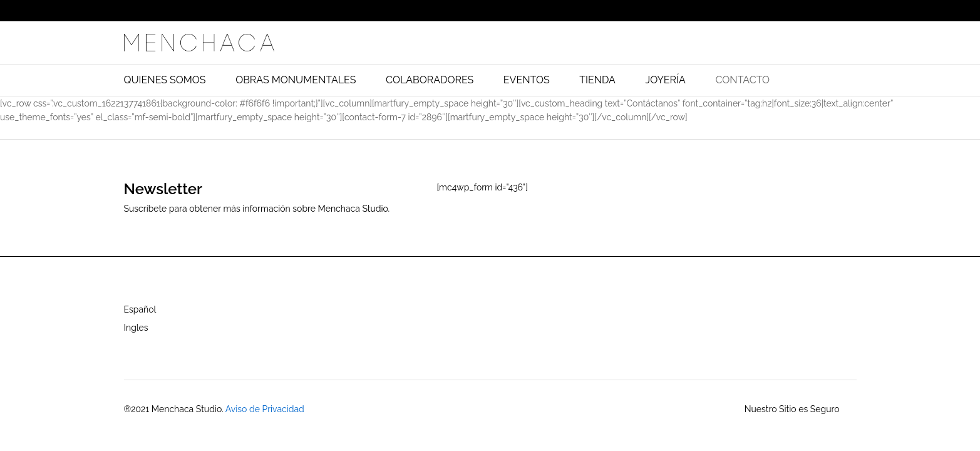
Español (140, 309)
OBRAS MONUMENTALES (296, 80)
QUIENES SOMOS (165, 80)
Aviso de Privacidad (265, 409)
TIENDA (597, 80)
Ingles (136, 328)
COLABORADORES (430, 80)
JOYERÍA (666, 80)
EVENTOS (527, 80)
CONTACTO (742, 80)
